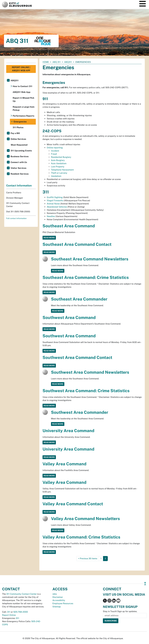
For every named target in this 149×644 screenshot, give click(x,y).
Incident (55, 151)
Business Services (20, 156)
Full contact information (16, 218)
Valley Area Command (64, 464)
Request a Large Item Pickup (24, 108)
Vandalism (56, 176)
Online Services (18, 139)
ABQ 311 (57, 62)
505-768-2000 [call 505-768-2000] (21, 612)
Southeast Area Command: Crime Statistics (86, 277)
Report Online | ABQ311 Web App (21, 69)
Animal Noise (53, 204)
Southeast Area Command (69, 226)
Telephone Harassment (62, 170)
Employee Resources (63, 603)
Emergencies (20, 122)
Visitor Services (18, 168)
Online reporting (55, 148)
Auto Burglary (58, 160)
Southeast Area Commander (79, 299)
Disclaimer (58, 597)
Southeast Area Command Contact (77, 244)
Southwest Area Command (69, 317)
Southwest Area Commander (80, 412)
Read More (49, 238)
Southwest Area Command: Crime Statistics (86, 391)
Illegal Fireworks (55, 200)
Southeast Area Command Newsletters (90, 259)
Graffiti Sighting (55, 197)
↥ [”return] (145, 584)
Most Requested (19, 145)
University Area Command (68, 431)
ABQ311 (68, 62)
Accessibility (59, 600)
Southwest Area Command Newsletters (90, 372)
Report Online (9, 615)
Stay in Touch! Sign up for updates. (120, 611)
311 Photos (18, 127)
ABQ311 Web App (22, 92)
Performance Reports (23, 116)
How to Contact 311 (22, 86)
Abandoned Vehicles (57, 207)
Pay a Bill (15, 133)
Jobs (55, 594)
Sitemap (57, 607)
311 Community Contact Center (22, 594)
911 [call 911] (18, 618)
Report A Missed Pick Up (23, 99)
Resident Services (20, 174)
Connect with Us (19, 162)
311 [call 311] (9, 612)
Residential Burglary (61, 157)
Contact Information (19, 186)
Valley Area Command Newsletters (85, 519)
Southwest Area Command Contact (77, 357)
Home (46, 62)
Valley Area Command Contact (73, 504)
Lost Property (58, 167)
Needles (51, 216)
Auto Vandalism (59, 163)
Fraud (54, 154)
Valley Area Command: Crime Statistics (81, 537)
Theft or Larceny (59, 173)
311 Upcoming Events (21, 151)
